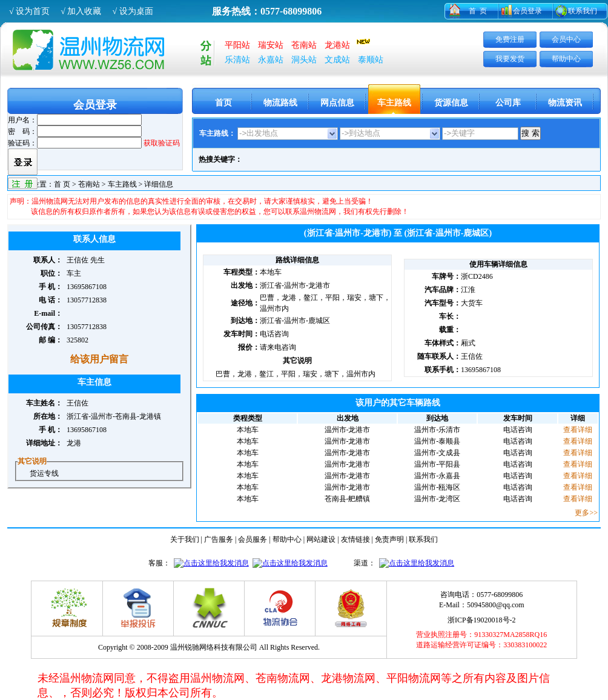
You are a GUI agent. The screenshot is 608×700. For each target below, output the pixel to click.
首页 (223, 103)
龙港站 (337, 45)
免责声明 (389, 539)
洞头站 (304, 60)
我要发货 (510, 59)
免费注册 (510, 39)
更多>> (586, 513)
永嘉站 (271, 60)
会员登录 (527, 11)
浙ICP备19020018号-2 (482, 620)
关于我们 (185, 539)
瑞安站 (271, 45)
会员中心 (566, 39)
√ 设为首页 (29, 11)
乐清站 (237, 60)
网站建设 (321, 539)
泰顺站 (371, 60)
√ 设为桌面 (132, 11)
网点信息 (337, 103)
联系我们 (583, 11)
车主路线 (394, 103)
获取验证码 (162, 143)
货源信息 (451, 103)
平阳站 (237, 45)
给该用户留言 (99, 359)
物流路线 (280, 103)
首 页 (478, 11)
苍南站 (304, 45)
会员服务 (253, 539)
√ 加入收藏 (81, 11)
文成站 (337, 60)
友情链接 (355, 539)
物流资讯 (565, 103)
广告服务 (219, 539)
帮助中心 (566, 59)
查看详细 (578, 430)
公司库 (508, 103)
